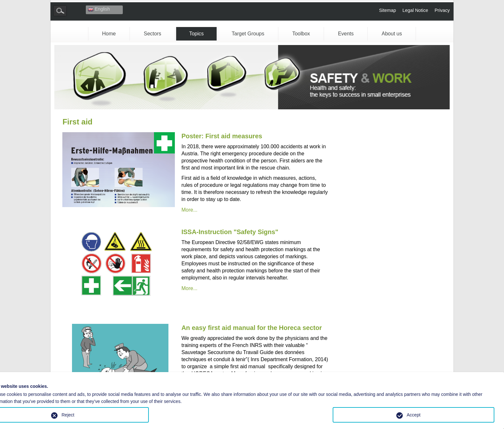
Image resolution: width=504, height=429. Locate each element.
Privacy (442, 10)
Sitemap (387, 10)
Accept (414, 415)
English (99, 9)
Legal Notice (415, 10)
